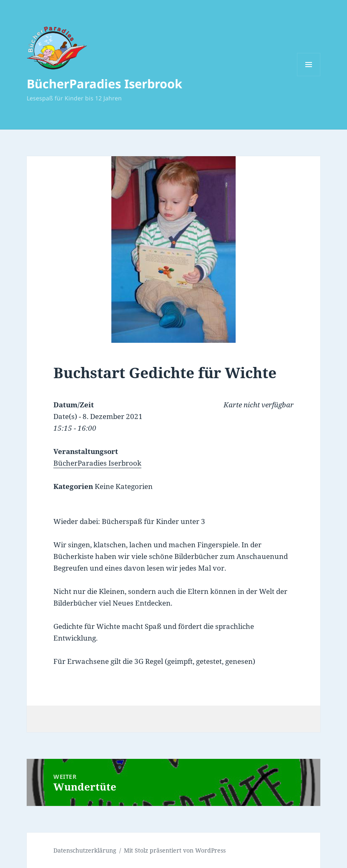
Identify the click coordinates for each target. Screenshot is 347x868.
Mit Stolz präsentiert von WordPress (175, 850)
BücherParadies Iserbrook (104, 84)
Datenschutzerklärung (85, 850)
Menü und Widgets (309, 76)
